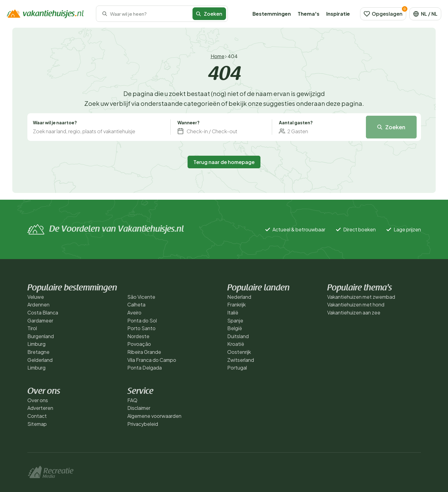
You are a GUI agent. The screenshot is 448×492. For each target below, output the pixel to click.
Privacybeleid (143, 424)
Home (218, 56)
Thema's (309, 14)
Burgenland (41, 336)
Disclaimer (139, 408)
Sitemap (37, 424)
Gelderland (40, 360)
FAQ (132, 400)
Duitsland (238, 336)
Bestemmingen (272, 14)
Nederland (239, 297)
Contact (37, 416)
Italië (233, 312)
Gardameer (40, 320)
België (235, 328)
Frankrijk (236, 304)
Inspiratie (338, 14)
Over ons (38, 400)
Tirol (32, 328)
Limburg (36, 344)
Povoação (139, 344)
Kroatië (236, 344)
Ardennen (38, 304)
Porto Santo (141, 328)
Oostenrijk (239, 352)
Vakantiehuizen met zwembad (361, 297)
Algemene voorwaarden (154, 416)
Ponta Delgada (145, 368)
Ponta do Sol (142, 320)
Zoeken (209, 14)
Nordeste (138, 336)
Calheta (136, 304)
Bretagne (38, 352)
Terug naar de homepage (224, 162)
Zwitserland (241, 360)
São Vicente (141, 297)
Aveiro (134, 312)
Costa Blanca (43, 312)
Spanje (235, 320)
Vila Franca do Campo (152, 360)
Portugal (237, 368)
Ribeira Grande (144, 352)
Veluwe (36, 297)
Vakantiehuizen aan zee (354, 312)
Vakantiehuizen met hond (356, 304)
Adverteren (40, 408)
